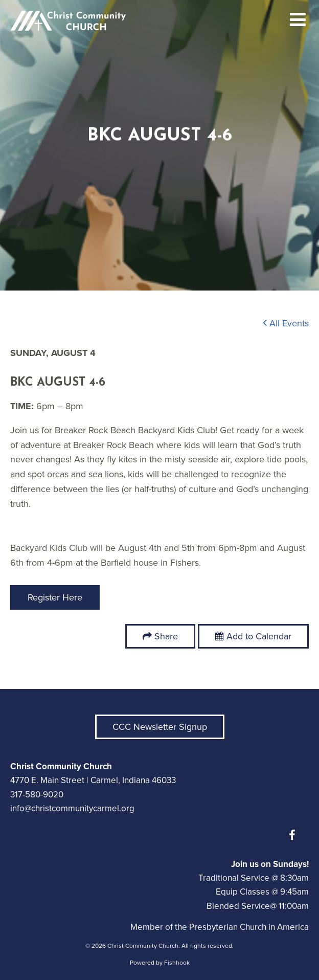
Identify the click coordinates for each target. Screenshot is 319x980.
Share (166, 636)
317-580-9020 (37, 795)
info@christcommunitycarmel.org (72, 808)
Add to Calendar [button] (253, 636)
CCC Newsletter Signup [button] (160, 727)
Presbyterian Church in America (249, 927)
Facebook (294, 835)
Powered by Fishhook (160, 963)
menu (298, 19)
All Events (286, 323)
